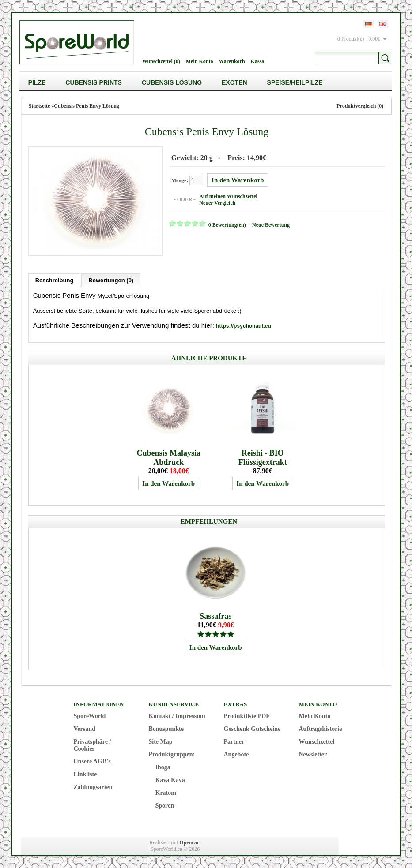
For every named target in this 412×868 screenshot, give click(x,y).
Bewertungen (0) (111, 279)
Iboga (163, 766)
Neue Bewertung (270, 224)
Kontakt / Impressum (177, 715)
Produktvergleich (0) (360, 106)
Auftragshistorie (321, 728)
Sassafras (215, 615)
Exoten (234, 82)
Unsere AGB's (92, 761)
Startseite (40, 106)
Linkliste (85, 773)
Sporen (165, 805)
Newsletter (313, 754)
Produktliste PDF (247, 715)
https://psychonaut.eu (244, 325)
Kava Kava (170, 779)
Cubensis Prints (94, 82)
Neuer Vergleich (216, 202)
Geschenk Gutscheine (252, 728)
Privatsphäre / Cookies (93, 744)
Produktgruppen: (172, 754)
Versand (85, 728)
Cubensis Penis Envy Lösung (87, 106)
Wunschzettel (317, 741)
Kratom (166, 792)
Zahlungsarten (93, 786)
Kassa (258, 61)
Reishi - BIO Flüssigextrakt (263, 457)
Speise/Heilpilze (295, 82)
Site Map (161, 741)
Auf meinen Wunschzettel (227, 196)
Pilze (37, 82)
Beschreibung (55, 279)
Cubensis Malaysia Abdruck (168, 457)
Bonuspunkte (166, 728)
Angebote (236, 754)
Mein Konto (200, 61)
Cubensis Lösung (172, 82)
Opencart (190, 842)
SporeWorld (90, 715)
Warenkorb (232, 61)
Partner (234, 741)
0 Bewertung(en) (226, 224)
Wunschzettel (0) (161, 61)
